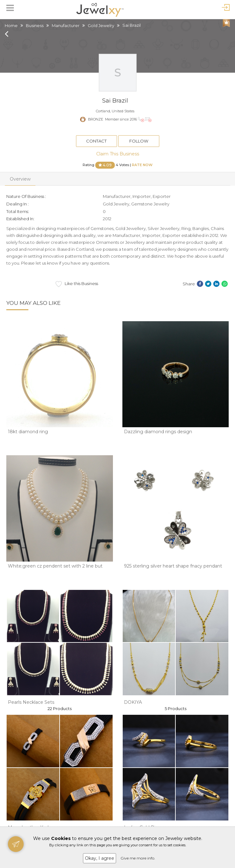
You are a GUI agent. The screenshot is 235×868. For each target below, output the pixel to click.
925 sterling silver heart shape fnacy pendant (173, 566)
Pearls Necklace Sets (31, 702)
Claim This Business (118, 154)
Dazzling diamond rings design (158, 432)
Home (11, 25)
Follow (139, 141)
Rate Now (142, 165)
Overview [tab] (20, 179)
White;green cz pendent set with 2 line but (55, 566)
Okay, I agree (100, 858)
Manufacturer (66, 25)
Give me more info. (138, 858)
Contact (96, 141)
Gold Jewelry (101, 25)
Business (35, 25)
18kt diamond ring (28, 432)
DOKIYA (133, 702)
